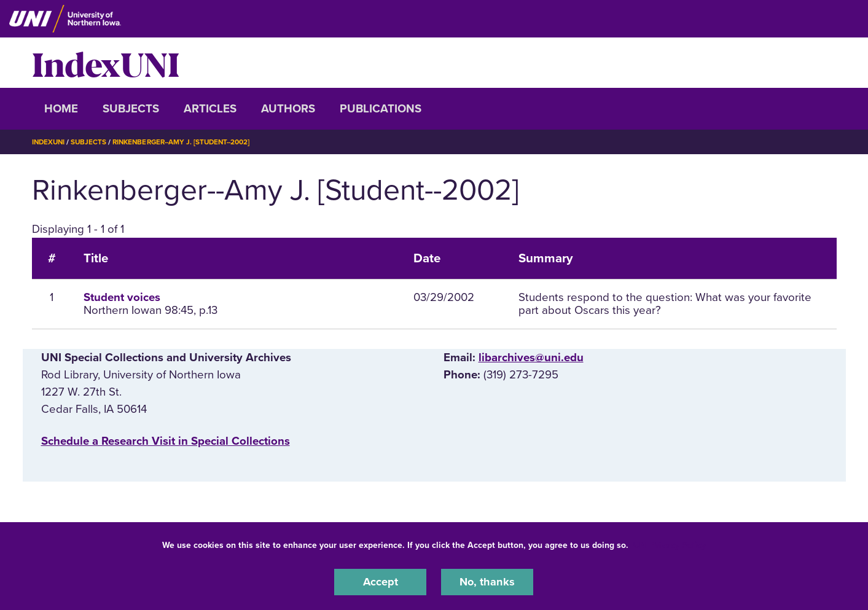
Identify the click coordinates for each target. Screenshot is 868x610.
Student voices (122, 297)
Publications (381, 109)
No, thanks (487, 582)
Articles (210, 109)
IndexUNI (106, 63)
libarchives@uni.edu (531, 358)
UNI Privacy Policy (670, 545)
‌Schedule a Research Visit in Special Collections (166, 441)
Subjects (131, 109)
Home (61, 109)
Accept (380, 582)
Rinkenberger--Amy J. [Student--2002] (188, 142)
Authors (288, 109)
